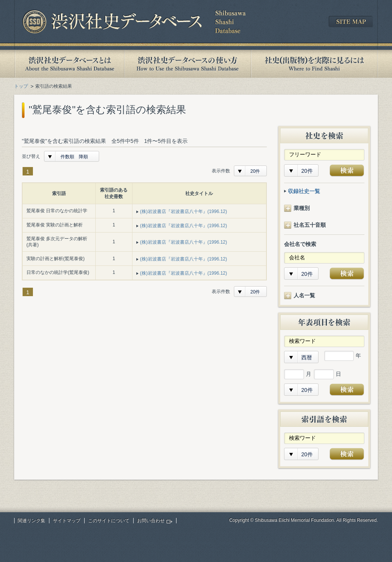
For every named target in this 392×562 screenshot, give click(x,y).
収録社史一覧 (304, 191)
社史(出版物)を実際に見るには (314, 64)
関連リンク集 (31, 521)
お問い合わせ (151, 521)
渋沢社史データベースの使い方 (188, 64)
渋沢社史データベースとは (69, 64)
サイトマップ (67, 521)
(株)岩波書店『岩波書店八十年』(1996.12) (184, 211)
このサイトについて (109, 521)
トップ (21, 86)
